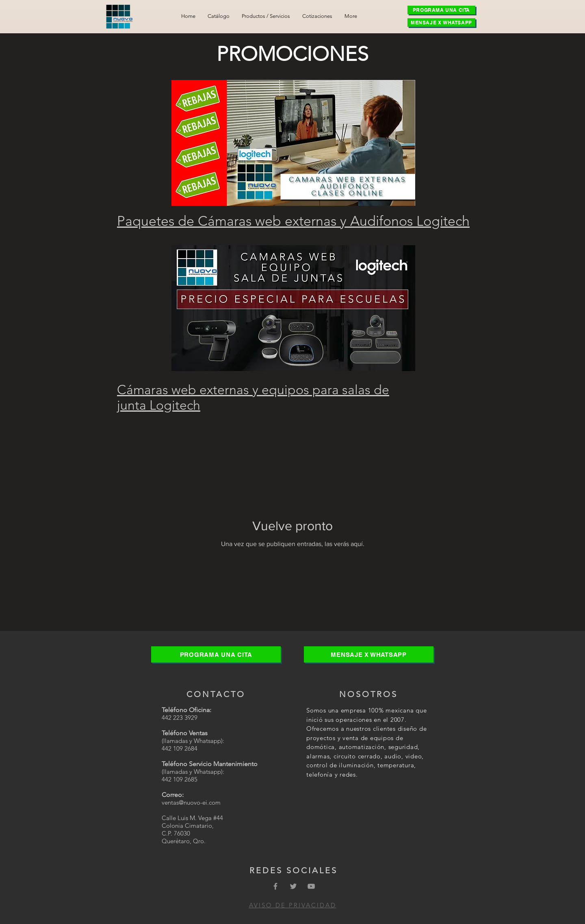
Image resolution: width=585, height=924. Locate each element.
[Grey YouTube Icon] (311, 886)
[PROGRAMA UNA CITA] (441, 10)
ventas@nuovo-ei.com (191, 802)
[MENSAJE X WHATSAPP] (441, 23)
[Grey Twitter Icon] (293, 886)
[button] (266, 16)
